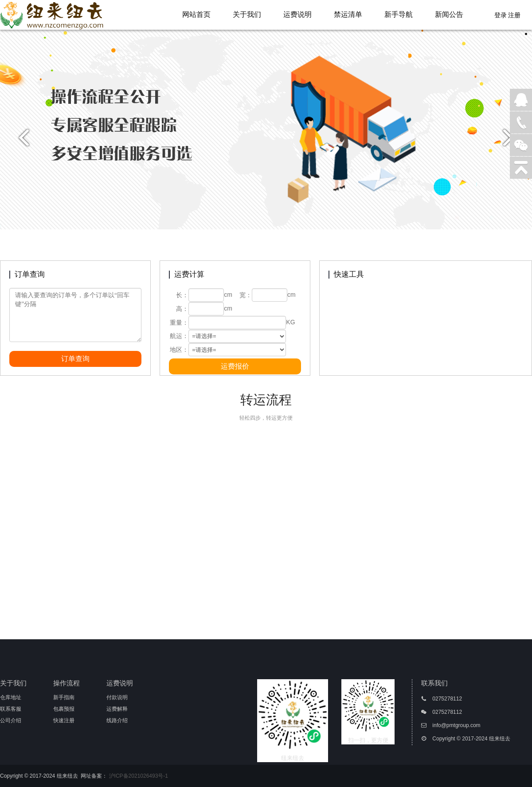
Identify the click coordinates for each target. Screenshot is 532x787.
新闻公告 (449, 14)
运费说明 (297, 14)
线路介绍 (117, 720)
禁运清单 (348, 14)
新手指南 (64, 697)
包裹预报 (64, 709)
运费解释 (117, 709)
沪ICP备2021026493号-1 (139, 776)
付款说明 (117, 697)
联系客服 (11, 709)
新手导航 (399, 14)
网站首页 (196, 14)
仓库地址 (11, 697)
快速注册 (64, 720)
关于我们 (247, 14)
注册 (514, 15)
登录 (501, 15)
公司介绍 (11, 720)
